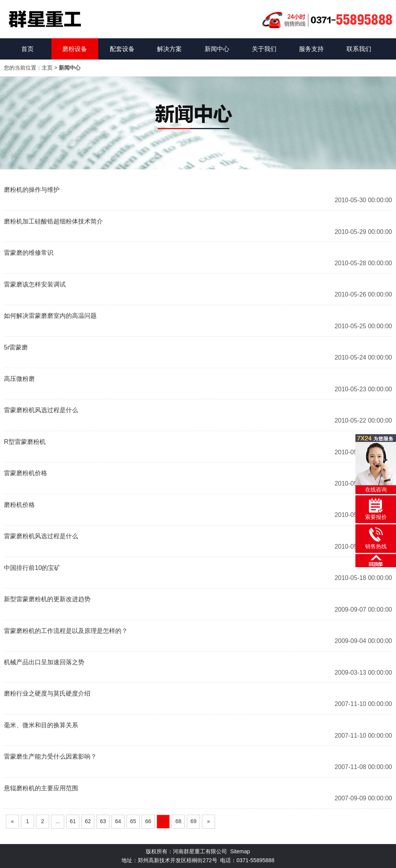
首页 (27, 49)
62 (88, 821)
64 (118, 821)
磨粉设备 (75, 49)
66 (148, 821)
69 (193, 821)
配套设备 (122, 49)
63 (103, 821)
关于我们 (264, 49)
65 (133, 821)
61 (73, 821)
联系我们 (359, 49)
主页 (47, 68)
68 (178, 821)
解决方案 (169, 49)
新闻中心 (217, 49)
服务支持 (311, 49)
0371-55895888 (256, 860)
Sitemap (240, 851)
